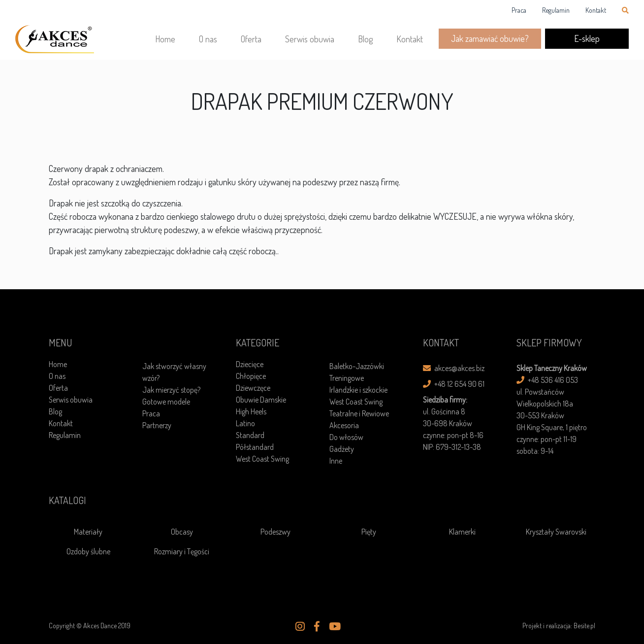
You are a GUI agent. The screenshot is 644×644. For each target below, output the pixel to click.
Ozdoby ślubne (88, 551)
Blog (365, 39)
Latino (245, 423)
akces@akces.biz (454, 368)
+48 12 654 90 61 (454, 384)
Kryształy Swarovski (556, 532)
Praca (519, 10)
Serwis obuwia (310, 39)
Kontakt (596, 10)
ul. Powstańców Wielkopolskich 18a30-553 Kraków (545, 404)
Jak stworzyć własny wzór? (174, 372)
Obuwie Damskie (261, 400)
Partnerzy (157, 425)
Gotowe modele (166, 402)
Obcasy (182, 532)
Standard (250, 435)
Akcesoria (344, 425)
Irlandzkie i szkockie (358, 390)
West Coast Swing (262, 459)
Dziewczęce (253, 388)
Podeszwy (275, 532)
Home (165, 39)
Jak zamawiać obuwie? (490, 38)
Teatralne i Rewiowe (359, 413)
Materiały (88, 532)
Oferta (251, 39)
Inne (336, 461)
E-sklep (587, 38)
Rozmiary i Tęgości (182, 551)
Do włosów (346, 437)
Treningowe (347, 378)
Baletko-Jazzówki (357, 366)
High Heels (251, 411)
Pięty (369, 532)
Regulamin (556, 10)
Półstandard (255, 447)
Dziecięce (250, 364)
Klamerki (462, 532)
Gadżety (342, 449)
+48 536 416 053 (547, 380)
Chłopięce (251, 376)
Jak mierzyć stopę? (171, 390)
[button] (300, 626)
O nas (208, 39)
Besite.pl (584, 626)
